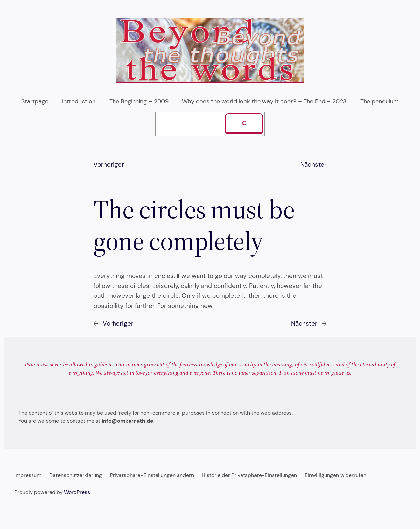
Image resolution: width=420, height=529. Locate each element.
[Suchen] (244, 124)
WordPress (77, 492)
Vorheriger (109, 164)
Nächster (313, 164)
